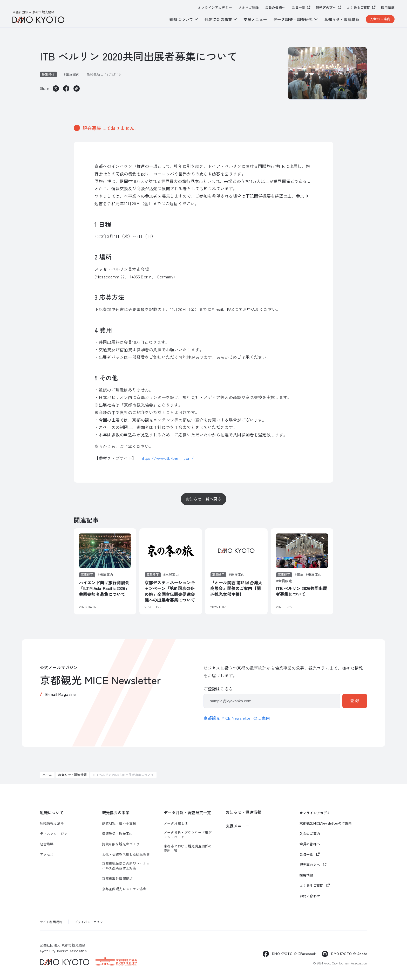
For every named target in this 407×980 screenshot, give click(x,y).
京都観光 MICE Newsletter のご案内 (237, 718)
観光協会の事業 (116, 813)
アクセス (47, 854)
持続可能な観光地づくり (121, 844)
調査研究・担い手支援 (119, 823)
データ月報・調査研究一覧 (187, 813)
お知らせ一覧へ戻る (203, 499)
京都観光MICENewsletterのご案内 (326, 823)
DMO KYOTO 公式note (349, 954)
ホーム (47, 775)
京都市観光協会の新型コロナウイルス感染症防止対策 (126, 866)
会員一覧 (299, 7)
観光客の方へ (326, 7)
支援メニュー (255, 19)
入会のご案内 (380, 19)
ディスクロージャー (55, 834)
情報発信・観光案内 (117, 834)
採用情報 (388, 8)
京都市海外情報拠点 (117, 879)
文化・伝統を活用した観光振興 (126, 854)
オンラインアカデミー (215, 8)
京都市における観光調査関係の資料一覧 (188, 848)
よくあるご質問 (358, 7)
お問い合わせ (310, 896)
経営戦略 (47, 844)
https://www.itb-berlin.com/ (167, 458)
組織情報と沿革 (52, 823)
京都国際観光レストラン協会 (124, 889)
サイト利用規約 (51, 922)
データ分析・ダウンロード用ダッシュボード (188, 835)
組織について (52, 813)
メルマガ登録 (249, 8)
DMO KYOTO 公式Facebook (294, 954)
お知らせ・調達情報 (342, 19)
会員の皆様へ (275, 8)
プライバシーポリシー (90, 922)
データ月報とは (176, 823)
